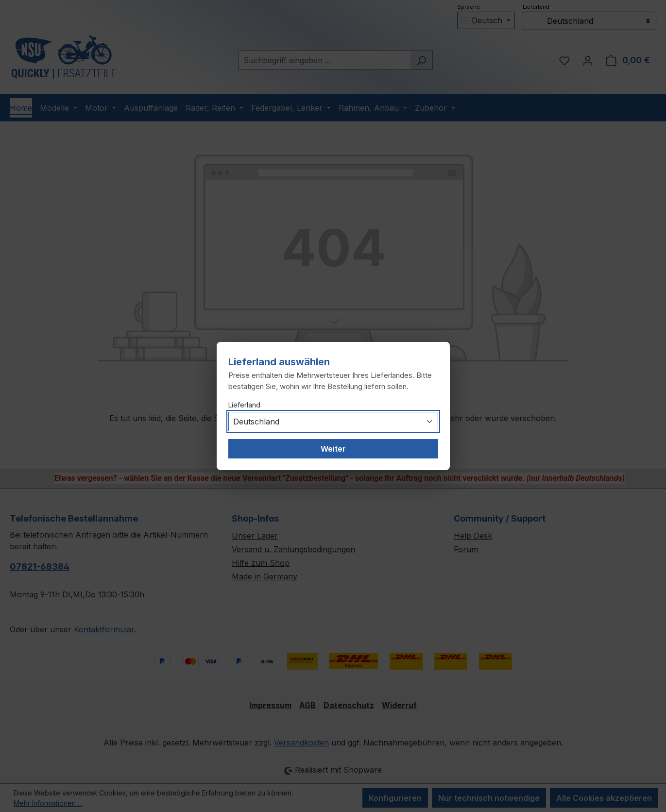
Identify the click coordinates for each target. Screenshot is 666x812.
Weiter (333, 449)
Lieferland (244, 405)
